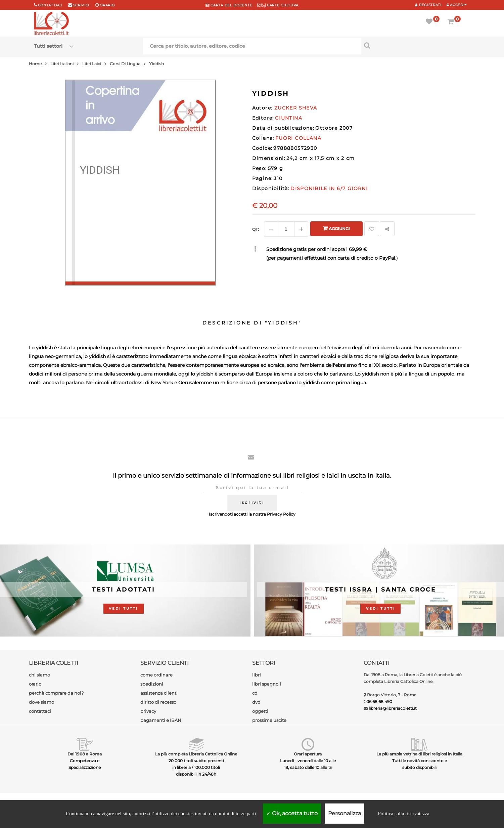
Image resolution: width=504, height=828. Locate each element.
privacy (148, 711)
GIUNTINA (289, 118)
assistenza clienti (159, 693)
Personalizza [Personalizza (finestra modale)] (345, 813)
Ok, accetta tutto (292, 813)
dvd (256, 702)
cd (255, 693)
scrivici (81, 5)
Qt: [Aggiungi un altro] (256, 229)
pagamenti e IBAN (161, 720)
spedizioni (152, 684)
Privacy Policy (281, 514)
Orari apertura (308, 754)
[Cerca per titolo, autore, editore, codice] (416, 45)
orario (107, 5)
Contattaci (50, 5)
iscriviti (252, 502)
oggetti (260, 711)
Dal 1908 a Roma (85, 754)
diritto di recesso (158, 702)
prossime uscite (269, 720)
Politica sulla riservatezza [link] (403, 814)
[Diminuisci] (271, 229)
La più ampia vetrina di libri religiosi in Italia (419, 754)
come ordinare (156, 675)
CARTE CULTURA (278, 5)
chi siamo (39, 675)
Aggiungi (336, 228)
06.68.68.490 (379, 702)
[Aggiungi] (301, 229)
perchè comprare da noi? (56, 693)
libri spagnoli (267, 684)
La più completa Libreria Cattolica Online (196, 754)
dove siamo (41, 702)
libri (257, 675)
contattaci (40, 711)
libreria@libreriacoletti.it (393, 708)
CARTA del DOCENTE (229, 5)
